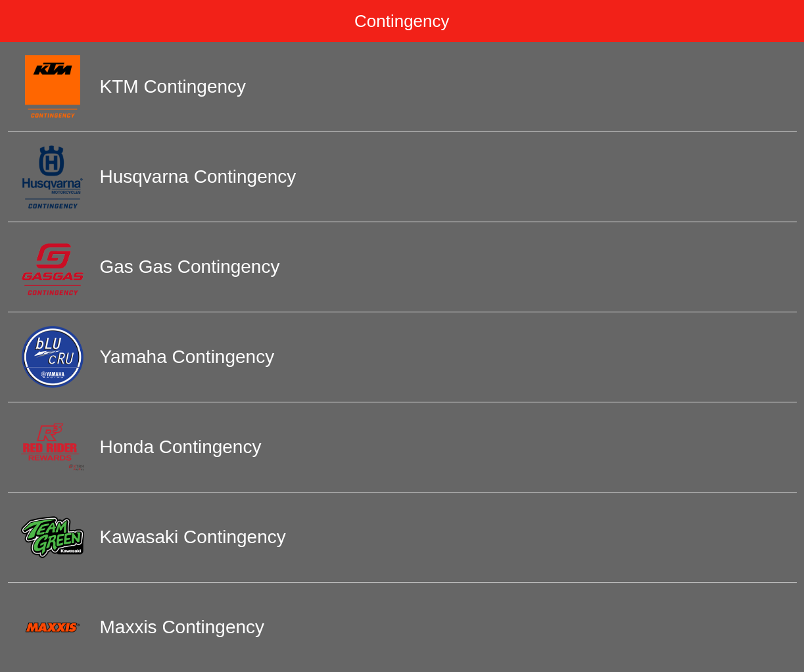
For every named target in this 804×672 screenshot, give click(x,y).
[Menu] (21, 21)
